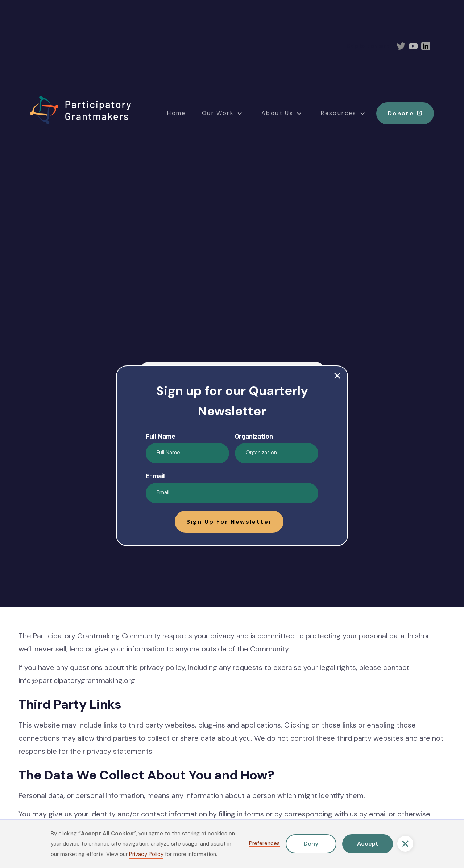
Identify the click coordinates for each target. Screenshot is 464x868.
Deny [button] (311, 844)
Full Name (161, 436)
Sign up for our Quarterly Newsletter (232, 401)
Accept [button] (368, 844)
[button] (405, 844)
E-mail (155, 476)
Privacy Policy (146, 854)
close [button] (337, 376)
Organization (254, 436)
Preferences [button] (264, 844)
